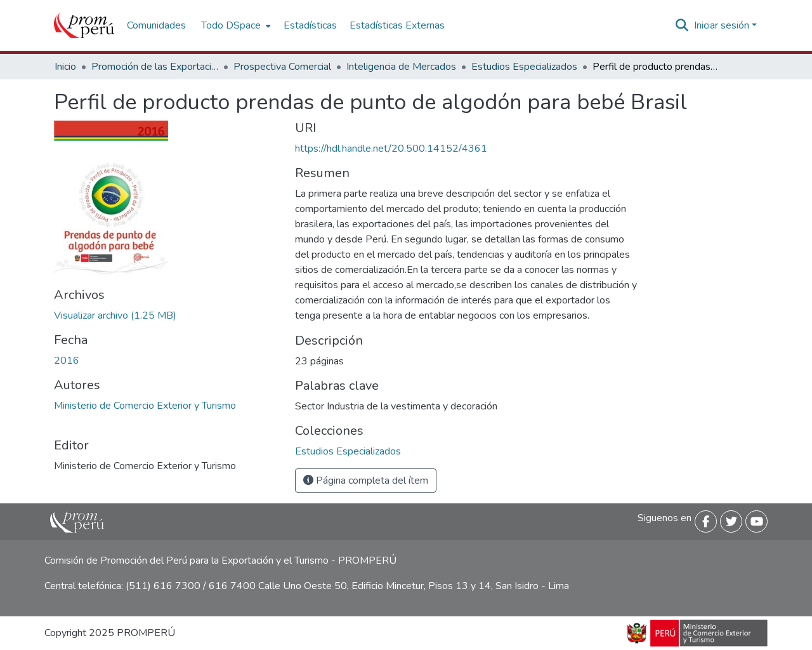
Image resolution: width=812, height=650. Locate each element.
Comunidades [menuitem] (156, 25)
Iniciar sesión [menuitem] (722, 25)
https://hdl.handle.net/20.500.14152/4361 (391, 149)
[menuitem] (235, 25)
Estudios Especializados (524, 67)
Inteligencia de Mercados (401, 67)
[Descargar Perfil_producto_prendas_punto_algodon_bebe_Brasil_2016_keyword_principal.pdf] (115, 315)
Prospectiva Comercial (282, 67)
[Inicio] (84, 25)
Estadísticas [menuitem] (310, 25)
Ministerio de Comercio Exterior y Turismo (145, 406)
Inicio (65, 67)
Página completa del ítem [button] (366, 481)
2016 (67, 361)
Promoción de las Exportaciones (155, 67)
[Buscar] (682, 25)
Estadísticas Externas (397, 25)
